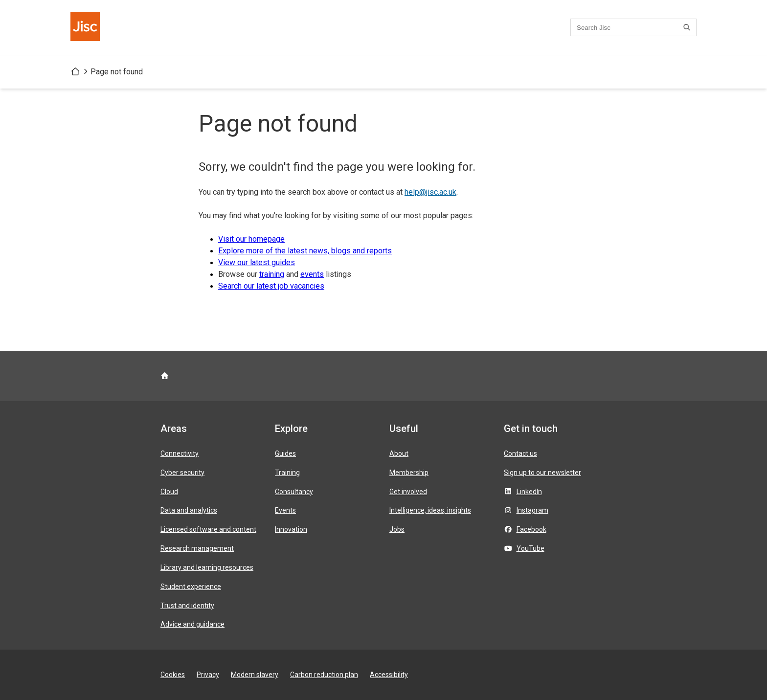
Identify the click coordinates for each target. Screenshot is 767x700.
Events (285, 510)
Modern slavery (255, 675)
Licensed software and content (208, 529)
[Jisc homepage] (86, 27)
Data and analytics (189, 510)
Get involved (408, 492)
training (272, 274)
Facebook (531, 529)
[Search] (688, 27)
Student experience (191, 587)
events (312, 274)
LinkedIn (529, 492)
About (399, 453)
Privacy (208, 675)
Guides (285, 453)
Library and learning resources (207, 567)
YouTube (530, 548)
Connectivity (180, 453)
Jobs (397, 529)
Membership (409, 473)
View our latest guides (257, 262)
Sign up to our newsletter (542, 473)
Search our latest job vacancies (271, 286)
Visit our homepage (251, 239)
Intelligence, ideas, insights (430, 510)
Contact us (520, 453)
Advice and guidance (192, 624)
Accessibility (389, 675)
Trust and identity (187, 606)
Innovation (291, 529)
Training (287, 473)
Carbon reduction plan (324, 675)
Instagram (532, 510)
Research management (197, 548)
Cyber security (182, 473)
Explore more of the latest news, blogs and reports (305, 251)
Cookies (173, 675)
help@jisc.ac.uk (430, 192)
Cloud (169, 492)
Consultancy (294, 492)
